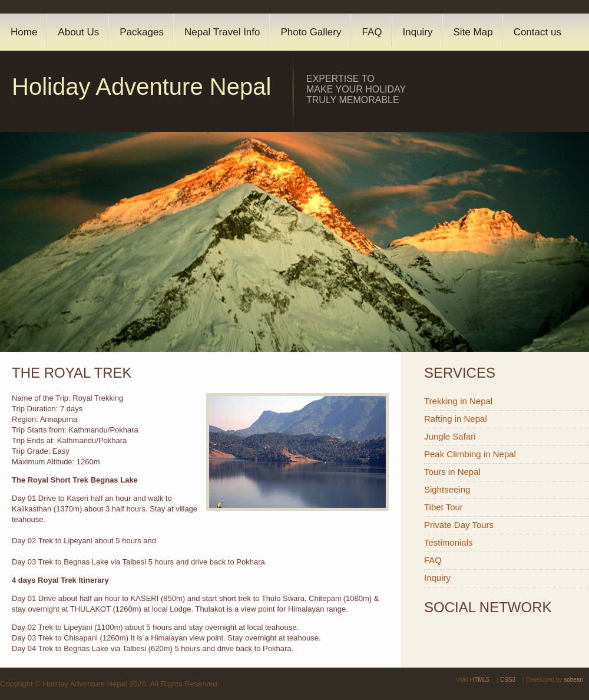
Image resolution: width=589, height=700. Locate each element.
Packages (142, 32)
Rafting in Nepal (456, 419)
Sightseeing (447, 489)
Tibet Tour (444, 507)
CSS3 (508, 680)
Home (24, 32)
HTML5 (480, 680)
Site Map (473, 32)
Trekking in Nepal (458, 401)
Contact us (537, 32)
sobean (573, 680)
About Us (78, 32)
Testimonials (449, 542)
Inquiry (418, 32)
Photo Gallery (311, 32)
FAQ (372, 32)
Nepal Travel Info (222, 32)
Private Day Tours (459, 525)
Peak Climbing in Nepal (470, 454)
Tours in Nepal (452, 472)
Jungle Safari (450, 436)
